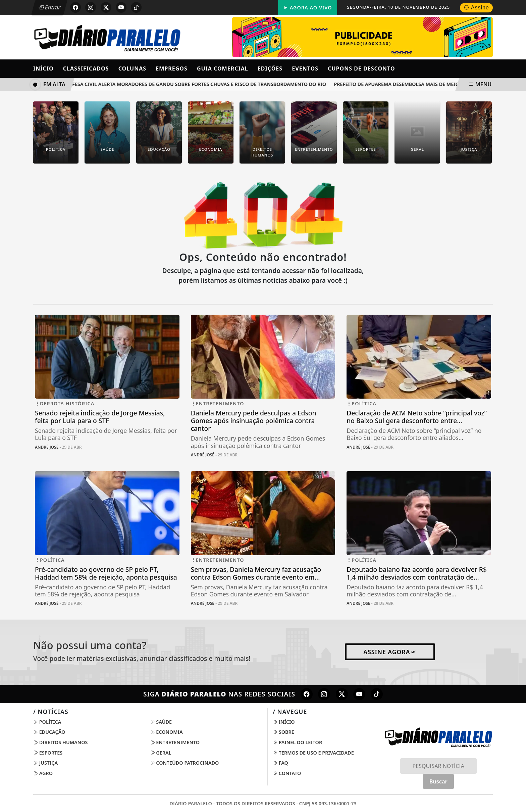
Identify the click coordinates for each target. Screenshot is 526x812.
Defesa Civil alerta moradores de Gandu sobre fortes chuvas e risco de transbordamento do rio (199, 84)
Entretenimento (175, 742)
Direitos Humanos (60, 742)
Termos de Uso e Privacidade (313, 753)
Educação (49, 732)
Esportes (48, 753)
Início (43, 69)
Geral (161, 753)
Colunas (132, 69)
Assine (476, 8)
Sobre (283, 732)
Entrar (49, 7)
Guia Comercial (223, 69)
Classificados (86, 69)
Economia (167, 732)
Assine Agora (390, 652)
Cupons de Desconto (361, 69)
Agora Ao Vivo (308, 8)
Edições (270, 69)
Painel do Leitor (297, 742)
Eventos (305, 69)
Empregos (172, 69)
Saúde (161, 722)
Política (47, 722)
